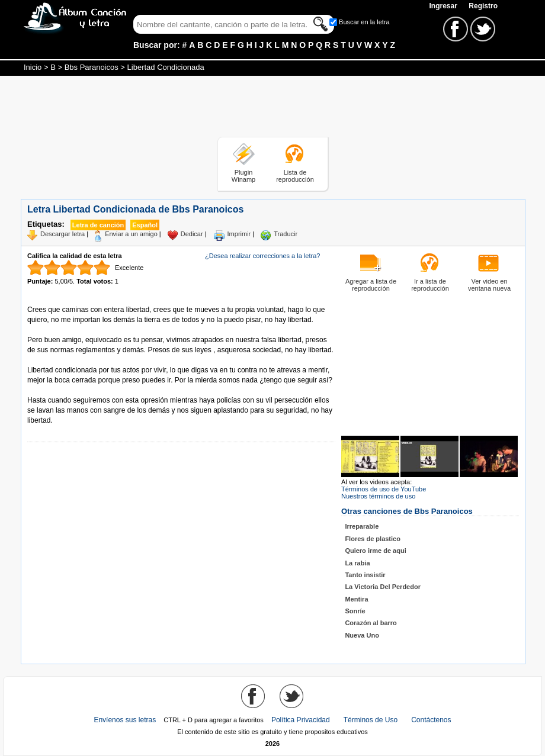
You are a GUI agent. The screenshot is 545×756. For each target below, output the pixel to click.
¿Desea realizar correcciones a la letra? (262, 256)
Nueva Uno (362, 635)
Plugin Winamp (243, 176)
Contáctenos (431, 720)
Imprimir (239, 234)
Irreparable (362, 526)
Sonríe (355, 611)
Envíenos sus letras (125, 720)
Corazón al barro (371, 623)
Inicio (33, 67)
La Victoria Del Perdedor (383, 587)
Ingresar (444, 6)
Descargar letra (62, 234)
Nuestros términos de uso (378, 496)
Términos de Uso (371, 720)
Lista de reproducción (295, 176)
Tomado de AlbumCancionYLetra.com (77, 390)
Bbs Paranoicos (92, 67)
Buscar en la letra (364, 22)
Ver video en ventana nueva (489, 285)
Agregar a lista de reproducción (371, 285)
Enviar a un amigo (131, 234)
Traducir (286, 234)
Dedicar (192, 234)
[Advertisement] (272, 108)
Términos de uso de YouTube (384, 489)
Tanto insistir (365, 575)
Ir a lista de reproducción (430, 285)
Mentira (356, 599)
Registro (483, 6)
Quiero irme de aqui (375, 551)
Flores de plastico (373, 539)
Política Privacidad (301, 720)
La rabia (357, 563)
